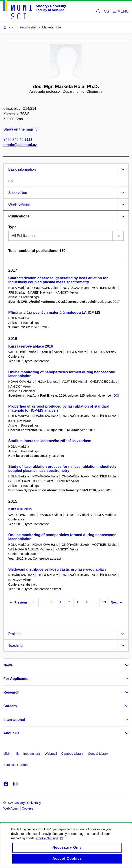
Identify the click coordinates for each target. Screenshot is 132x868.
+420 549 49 (18, 140)
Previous (19, 602)
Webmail (51, 754)
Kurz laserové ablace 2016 (31, 346)
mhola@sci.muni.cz (20, 145)
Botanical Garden (15, 765)
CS (107, 11)
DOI (116, 395)
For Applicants (16, 679)
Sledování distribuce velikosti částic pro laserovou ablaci (57, 569)
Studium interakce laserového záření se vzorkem (50, 441)
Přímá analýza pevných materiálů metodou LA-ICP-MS (54, 313)
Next (116, 602)
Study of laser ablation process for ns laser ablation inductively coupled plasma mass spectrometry (62, 469)
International (14, 720)
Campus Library (72, 754)
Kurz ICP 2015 (20, 509)
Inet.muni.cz (32, 754)
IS (17, 754)
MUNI (7, 754)
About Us (11, 733)
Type (12, 227)
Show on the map (20, 129)
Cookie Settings (50, 844)
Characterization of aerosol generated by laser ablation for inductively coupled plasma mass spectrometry (58, 280)
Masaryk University (28, 803)
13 (104, 602)
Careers (10, 706)
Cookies (27, 808)
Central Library (98, 754)
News (8, 665)
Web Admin (11, 808)
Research (11, 692)
